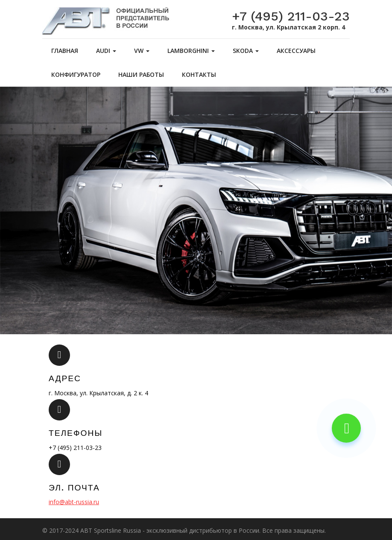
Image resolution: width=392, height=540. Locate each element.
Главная (65, 51)
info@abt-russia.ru (74, 502)
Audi (106, 51)
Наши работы (141, 74)
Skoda (246, 51)
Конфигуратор (76, 74)
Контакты (199, 74)
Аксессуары (296, 51)
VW (142, 51)
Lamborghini (191, 51)
